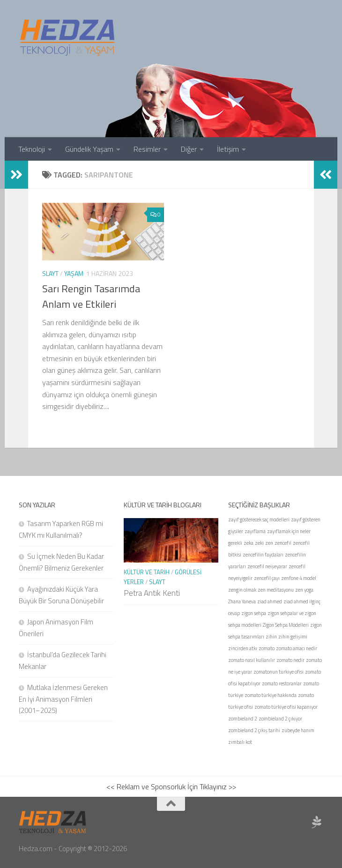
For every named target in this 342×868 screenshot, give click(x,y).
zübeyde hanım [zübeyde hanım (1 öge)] (298, 730)
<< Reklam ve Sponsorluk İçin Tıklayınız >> (171, 786)
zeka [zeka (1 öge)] (249, 543)
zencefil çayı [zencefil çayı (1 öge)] (267, 578)
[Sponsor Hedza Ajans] (317, 822)
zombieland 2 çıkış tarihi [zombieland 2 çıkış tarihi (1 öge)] (254, 730)
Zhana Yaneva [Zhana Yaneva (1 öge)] (242, 601)
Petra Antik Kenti (152, 593)
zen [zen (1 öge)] (269, 543)
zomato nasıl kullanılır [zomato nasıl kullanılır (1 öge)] (252, 660)
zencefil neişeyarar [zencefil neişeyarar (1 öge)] (267, 566)
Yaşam (74, 273)
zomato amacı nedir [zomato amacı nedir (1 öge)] (297, 648)
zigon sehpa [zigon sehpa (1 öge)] (254, 613)
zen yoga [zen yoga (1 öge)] (304, 590)
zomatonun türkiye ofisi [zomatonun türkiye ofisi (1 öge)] (279, 672)
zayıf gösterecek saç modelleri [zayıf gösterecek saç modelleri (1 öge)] (259, 519)
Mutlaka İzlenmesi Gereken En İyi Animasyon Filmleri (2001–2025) (63, 699)
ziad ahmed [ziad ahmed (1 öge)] (270, 601)
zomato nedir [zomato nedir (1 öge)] (290, 660)
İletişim (228, 149)
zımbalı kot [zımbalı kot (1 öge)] (240, 742)
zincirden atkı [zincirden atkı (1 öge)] (243, 648)
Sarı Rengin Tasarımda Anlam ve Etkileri (91, 296)
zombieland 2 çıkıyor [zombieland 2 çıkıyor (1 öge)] (280, 719)
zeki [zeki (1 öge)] (259, 543)
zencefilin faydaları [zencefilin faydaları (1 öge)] (263, 555)
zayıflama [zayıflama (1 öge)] (255, 531)
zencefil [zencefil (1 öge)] (283, 543)
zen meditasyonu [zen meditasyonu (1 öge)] (276, 590)
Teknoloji (32, 149)
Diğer (189, 149)
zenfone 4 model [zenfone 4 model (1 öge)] (299, 578)
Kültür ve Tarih (147, 572)
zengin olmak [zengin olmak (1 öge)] (242, 590)
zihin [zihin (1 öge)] (271, 637)
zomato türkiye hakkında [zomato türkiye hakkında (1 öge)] (271, 695)
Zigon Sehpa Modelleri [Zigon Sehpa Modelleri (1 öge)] (286, 625)
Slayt (50, 273)
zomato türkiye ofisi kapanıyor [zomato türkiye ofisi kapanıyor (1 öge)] (286, 707)
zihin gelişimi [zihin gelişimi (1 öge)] (293, 637)
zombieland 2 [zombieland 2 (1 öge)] (243, 719)
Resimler (147, 149)
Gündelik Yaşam (89, 149)
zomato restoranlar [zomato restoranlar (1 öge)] (282, 683)
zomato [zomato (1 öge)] (267, 648)
